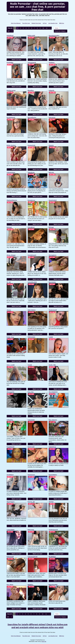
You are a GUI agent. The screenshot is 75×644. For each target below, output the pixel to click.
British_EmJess (11, 145)
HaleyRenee (10, 36)
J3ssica (9, 310)
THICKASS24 (31, 337)
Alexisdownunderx (54, 36)
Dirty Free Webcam (16, 23)
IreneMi (30, 365)
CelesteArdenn (11, 172)
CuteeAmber (31, 420)
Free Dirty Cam (26, 23)
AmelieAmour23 (53, 530)
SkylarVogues (11, 502)
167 (9, 31)
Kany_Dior (31, 392)
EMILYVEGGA (32, 310)
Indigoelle (51, 90)
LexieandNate (11, 530)
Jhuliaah (51, 502)
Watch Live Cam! (16, 60)
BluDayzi (9, 227)
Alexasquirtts (10, 392)
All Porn (45, 23)
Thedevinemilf (53, 310)
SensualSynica (32, 117)
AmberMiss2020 (32, 282)
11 (47, 28)
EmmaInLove (31, 200)
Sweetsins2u (31, 475)
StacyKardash (53, 200)
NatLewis (51, 172)
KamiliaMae (10, 63)
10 (43, 28)
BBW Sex (62, 23)
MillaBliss (30, 585)
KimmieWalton (53, 475)
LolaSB (51, 337)
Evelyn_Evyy (10, 337)
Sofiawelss (10, 420)
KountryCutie (31, 145)
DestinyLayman (11, 90)
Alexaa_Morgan (11, 255)
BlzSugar (51, 227)
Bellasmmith (10, 557)
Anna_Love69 (11, 365)
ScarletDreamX (32, 255)
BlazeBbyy (31, 90)
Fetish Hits (44, 642)
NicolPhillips (52, 557)
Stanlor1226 (31, 447)
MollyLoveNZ (31, 36)
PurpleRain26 (10, 447)
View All (10, 28)
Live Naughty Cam (53, 23)
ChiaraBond (31, 227)
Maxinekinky (52, 282)
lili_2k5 (9, 282)
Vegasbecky (31, 172)
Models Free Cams (36, 23)
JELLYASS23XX (53, 392)
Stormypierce (52, 255)
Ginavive (51, 145)
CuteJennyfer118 (33, 557)
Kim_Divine (10, 585)
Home (57, 28)
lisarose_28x (31, 502)
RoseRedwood (11, 117)
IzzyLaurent (52, 117)
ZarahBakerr (10, 475)
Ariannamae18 (32, 63)
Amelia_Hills (52, 365)
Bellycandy (31, 530)
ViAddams (52, 63)
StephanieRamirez (12, 200)
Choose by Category (61, 31)
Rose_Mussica (53, 420)
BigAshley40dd (53, 585)
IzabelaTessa (52, 447)
